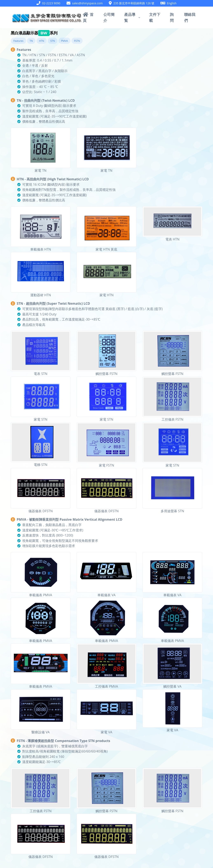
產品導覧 (130, 17)
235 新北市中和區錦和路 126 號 (134, 3)
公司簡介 (109, 17)
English (172, 3)
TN (31, 41)
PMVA (65, 41)
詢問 (172, 17)
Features (18, 41)
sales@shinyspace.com (87, 3)
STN (53, 41)
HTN (42, 41)
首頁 (88, 17)
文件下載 (155, 17)
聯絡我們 (190, 17)
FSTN (77, 41)
